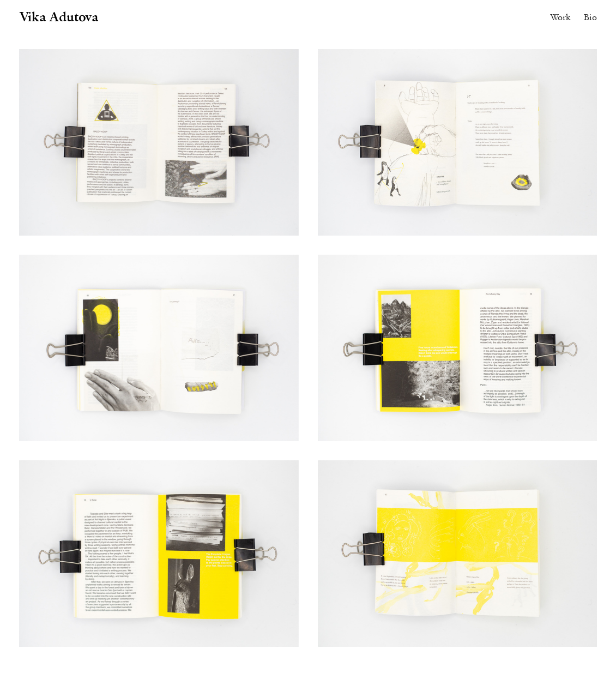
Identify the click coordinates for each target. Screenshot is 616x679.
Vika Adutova (59, 16)
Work (560, 17)
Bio (590, 17)
